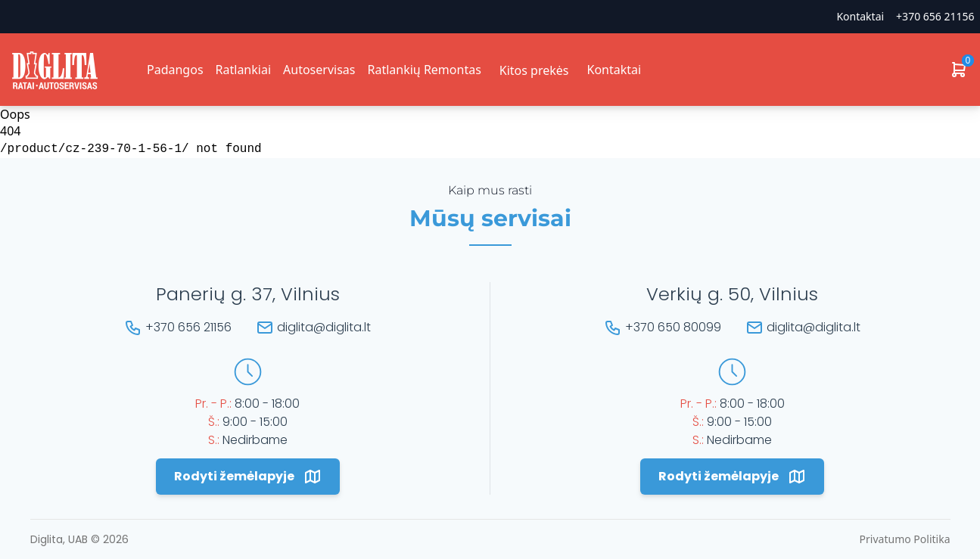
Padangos (175, 70)
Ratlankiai (243, 70)
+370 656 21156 (935, 16)
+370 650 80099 (673, 327)
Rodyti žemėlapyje (248, 477)
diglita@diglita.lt (324, 327)
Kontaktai (860, 16)
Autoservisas (319, 70)
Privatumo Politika (905, 539)
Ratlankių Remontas (424, 70)
